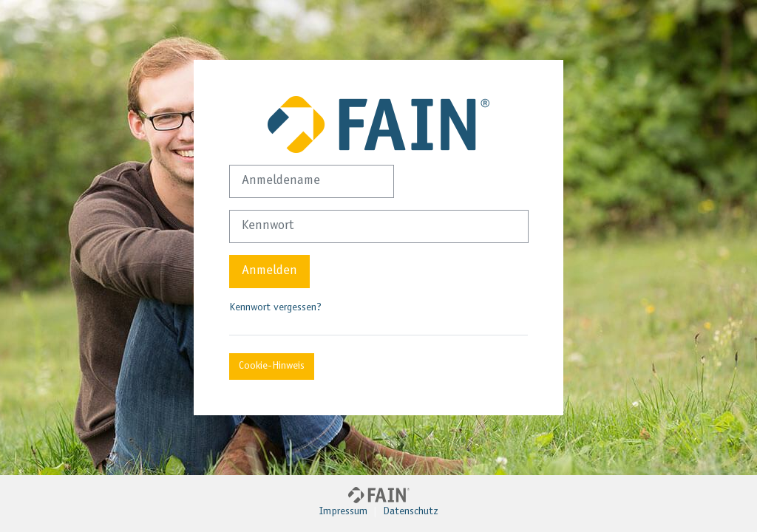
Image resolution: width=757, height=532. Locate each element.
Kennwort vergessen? (275, 308)
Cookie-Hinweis (272, 366)
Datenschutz (411, 512)
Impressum (343, 512)
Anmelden (269, 271)
